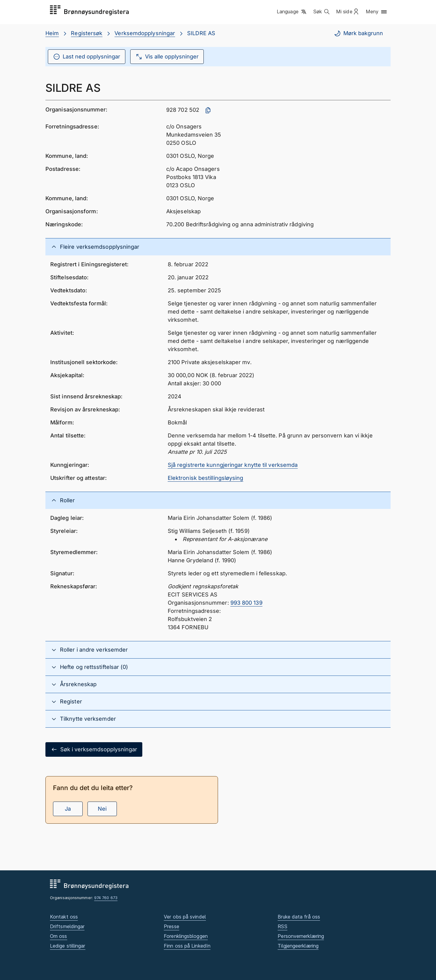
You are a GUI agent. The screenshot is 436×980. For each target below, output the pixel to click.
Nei (102, 809)
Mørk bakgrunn (358, 33)
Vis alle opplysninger (167, 57)
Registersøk (87, 33)
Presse (172, 926)
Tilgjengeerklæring (298, 946)
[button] (292, 12)
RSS (282, 926)
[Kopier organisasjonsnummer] (208, 110)
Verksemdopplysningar (145, 33)
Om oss (59, 936)
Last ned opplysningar (87, 57)
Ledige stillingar (68, 946)
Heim (52, 33)
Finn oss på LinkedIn (187, 946)
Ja (68, 809)
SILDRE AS (201, 33)
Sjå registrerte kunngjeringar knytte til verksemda (233, 465)
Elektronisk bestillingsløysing (206, 478)
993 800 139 (246, 603)
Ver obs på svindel (185, 917)
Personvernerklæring (301, 936)
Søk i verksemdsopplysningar (94, 749)
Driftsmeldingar (67, 926)
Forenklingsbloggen (186, 936)
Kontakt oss (64, 917)
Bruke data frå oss (299, 917)
